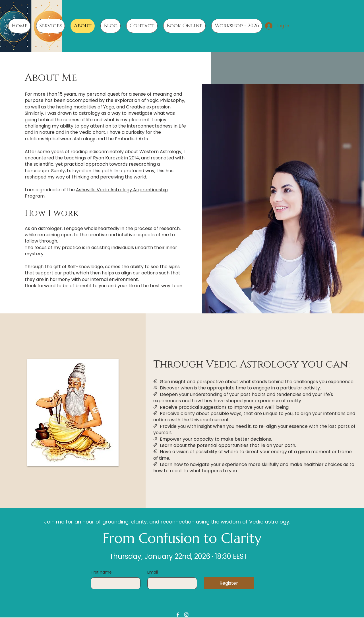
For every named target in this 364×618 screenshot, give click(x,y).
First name (101, 572)
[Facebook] (178, 615)
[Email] (170, 583)
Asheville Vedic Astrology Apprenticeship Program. (96, 193)
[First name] (114, 583)
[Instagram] (186, 615)
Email (153, 572)
